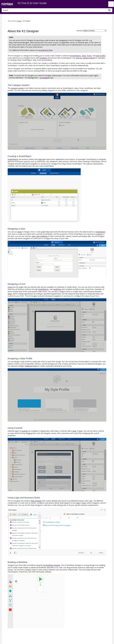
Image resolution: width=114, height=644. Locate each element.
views (84, 56)
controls (99, 234)
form (81, 431)
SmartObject (100, 232)
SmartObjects (76, 56)
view (74, 431)
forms (89, 56)
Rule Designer (36, 501)
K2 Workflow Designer (52, 565)
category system (17, 88)
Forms (10, 287)
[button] (109, 10)
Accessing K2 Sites (46, 50)
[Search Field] (57, 10)
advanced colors (31, 366)
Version (79, 31)
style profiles (101, 56)
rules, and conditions (40, 236)
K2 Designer (44, 78)
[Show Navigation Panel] (111, 4)
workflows (44, 58)
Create (19, 21)
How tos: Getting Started (85, 58)
